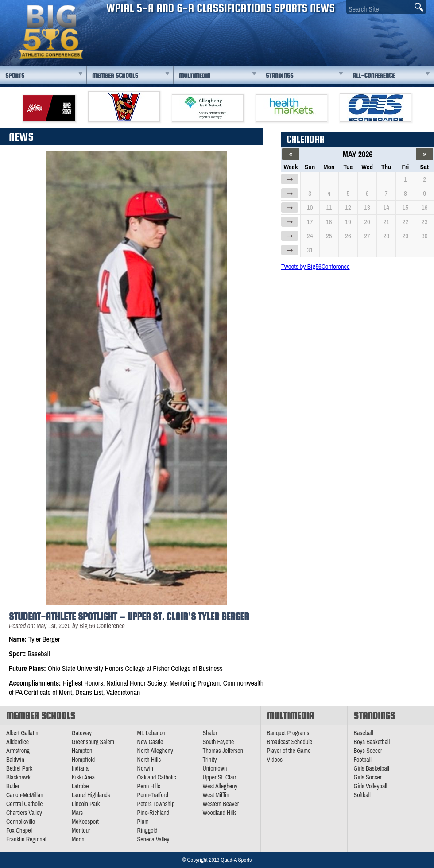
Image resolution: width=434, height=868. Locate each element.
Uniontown (215, 768)
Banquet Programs (288, 733)
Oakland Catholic (157, 777)
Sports (15, 76)
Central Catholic (24, 804)
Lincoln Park (86, 804)
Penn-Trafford (153, 795)
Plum (143, 821)
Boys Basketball (372, 742)
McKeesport (85, 821)
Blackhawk (18, 777)
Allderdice (17, 742)
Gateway (82, 733)
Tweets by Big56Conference (316, 266)
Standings (279, 76)
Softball (362, 795)
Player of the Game (289, 751)
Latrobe (80, 786)
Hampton (82, 751)
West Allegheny (220, 786)
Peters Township (156, 804)
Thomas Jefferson (223, 751)
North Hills (149, 759)
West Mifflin (216, 795)
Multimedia (195, 76)
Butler (13, 786)
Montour (81, 830)
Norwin (145, 768)
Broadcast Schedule (290, 742)
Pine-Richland (153, 813)
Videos (275, 759)
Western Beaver (221, 804)
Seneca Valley (153, 839)
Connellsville (21, 821)
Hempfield (83, 759)
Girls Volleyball (371, 786)
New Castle (150, 742)
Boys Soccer (368, 751)
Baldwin (15, 759)
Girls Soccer (368, 777)
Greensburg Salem (93, 742)
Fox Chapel (19, 830)
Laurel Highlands (91, 795)
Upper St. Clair (219, 777)
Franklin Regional (26, 839)
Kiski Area (83, 777)
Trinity (209, 759)
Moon (78, 839)
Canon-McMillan (25, 795)
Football (363, 759)
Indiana (80, 768)
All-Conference (374, 76)
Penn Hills (149, 786)
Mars (77, 813)
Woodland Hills (219, 813)
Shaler (210, 733)
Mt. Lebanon (151, 733)
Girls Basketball (372, 768)
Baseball (364, 733)
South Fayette (218, 742)
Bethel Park (19, 768)
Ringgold (147, 830)
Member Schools (115, 76)
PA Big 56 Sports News (51, 32)
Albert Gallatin (22, 733)
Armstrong (18, 751)
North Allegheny (155, 751)
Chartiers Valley (24, 813)
